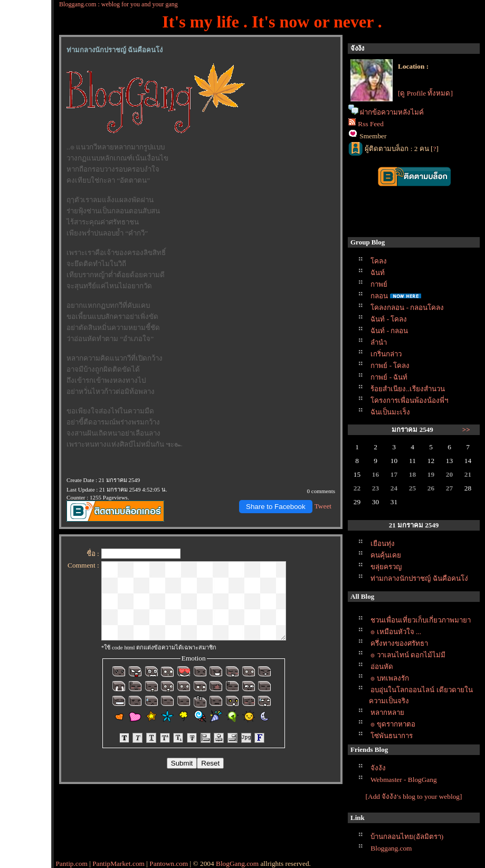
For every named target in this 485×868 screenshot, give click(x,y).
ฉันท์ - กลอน (389, 331)
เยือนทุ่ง (383, 544)
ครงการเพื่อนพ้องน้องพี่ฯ (409, 400)
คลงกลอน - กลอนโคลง (407, 308)
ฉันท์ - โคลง (389, 319)
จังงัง (378, 768)
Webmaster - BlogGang (404, 780)
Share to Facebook (276, 507)
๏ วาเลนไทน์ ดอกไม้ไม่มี (408, 655)
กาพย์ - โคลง (390, 366)
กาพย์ (379, 284)
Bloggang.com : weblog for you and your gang (118, 4)
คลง (379, 261)
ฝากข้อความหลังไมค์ (392, 112)
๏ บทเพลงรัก (389, 678)
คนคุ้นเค (386, 555)
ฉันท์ (378, 273)
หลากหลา (387, 713)
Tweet (323, 506)
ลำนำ (379, 342)
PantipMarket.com (118, 864)
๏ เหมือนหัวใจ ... (396, 632)
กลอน (379, 296)
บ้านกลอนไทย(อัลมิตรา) (407, 837)
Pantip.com (71, 864)
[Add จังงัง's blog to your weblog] (414, 796)
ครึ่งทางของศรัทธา (399, 643)
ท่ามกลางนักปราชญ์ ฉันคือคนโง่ (419, 578)
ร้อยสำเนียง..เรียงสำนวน (408, 389)
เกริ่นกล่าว (386, 354)
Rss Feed (371, 124)
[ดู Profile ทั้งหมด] (425, 93)
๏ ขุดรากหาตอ (393, 724)
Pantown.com (169, 864)
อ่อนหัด (382, 667)
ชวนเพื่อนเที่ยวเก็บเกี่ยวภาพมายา (421, 620)
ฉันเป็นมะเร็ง (390, 412)
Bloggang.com (391, 848)
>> (466, 430)
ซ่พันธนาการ (392, 736)
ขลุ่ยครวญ (386, 567)
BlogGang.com (237, 864)
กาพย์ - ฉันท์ (389, 377)
